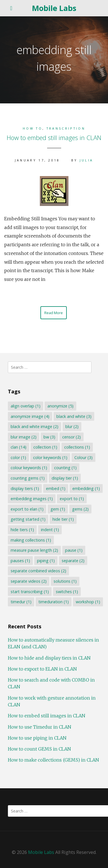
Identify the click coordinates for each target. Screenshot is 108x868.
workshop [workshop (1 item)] (88, 602)
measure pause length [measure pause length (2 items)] (34, 550)
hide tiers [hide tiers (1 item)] (22, 530)
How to (33, 128)
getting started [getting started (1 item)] (28, 519)
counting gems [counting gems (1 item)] (28, 478)
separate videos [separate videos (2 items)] (29, 581)
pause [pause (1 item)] (74, 550)
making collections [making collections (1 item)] (31, 540)
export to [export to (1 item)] (72, 499)
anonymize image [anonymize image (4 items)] (30, 416)
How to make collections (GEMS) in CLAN (53, 760)
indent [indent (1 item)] (50, 530)
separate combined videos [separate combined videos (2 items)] (38, 571)
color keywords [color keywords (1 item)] (50, 457)
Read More (54, 313)
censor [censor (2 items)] (72, 437)
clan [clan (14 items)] (19, 447)
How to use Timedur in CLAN (40, 727)
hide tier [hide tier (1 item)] (63, 519)
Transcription (66, 128)
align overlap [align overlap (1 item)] (26, 406)
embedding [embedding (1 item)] (86, 488)
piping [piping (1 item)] (46, 560)
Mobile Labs (54, 8)
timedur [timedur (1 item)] (21, 602)
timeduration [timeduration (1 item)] (54, 602)
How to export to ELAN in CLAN (42, 669)
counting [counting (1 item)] (65, 468)
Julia (87, 160)
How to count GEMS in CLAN (39, 749)
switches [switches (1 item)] (67, 591)
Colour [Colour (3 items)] (83, 457)
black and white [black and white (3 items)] (74, 416)
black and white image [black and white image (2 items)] (35, 426)
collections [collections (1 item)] (77, 447)
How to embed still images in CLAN (54, 137)
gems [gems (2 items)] (80, 509)
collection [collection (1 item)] (45, 447)
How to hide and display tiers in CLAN (49, 658)
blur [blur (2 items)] (72, 426)
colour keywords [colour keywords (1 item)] (29, 468)
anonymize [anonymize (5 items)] (60, 406)
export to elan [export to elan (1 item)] (27, 509)
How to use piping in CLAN (37, 738)
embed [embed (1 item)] (56, 488)
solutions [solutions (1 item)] (65, 581)
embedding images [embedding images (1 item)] (32, 499)
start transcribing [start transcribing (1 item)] (30, 591)
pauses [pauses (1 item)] (20, 560)
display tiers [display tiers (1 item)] (25, 488)
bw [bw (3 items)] (49, 437)
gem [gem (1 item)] (58, 509)
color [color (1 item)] (18, 457)
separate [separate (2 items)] (73, 560)
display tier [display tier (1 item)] (65, 478)
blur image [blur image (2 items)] (24, 437)
